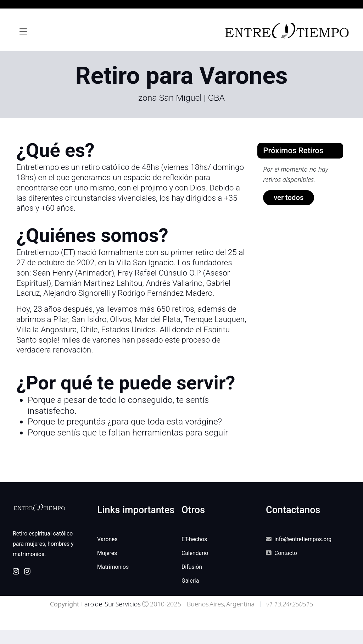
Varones (107, 539)
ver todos (289, 198)
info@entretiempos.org (303, 539)
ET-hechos (194, 539)
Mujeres (107, 553)
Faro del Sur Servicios (110, 604)
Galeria (190, 581)
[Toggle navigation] (23, 32)
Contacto (286, 553)
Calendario (195, 553)
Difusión (192, 567)
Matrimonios (113, 567)
